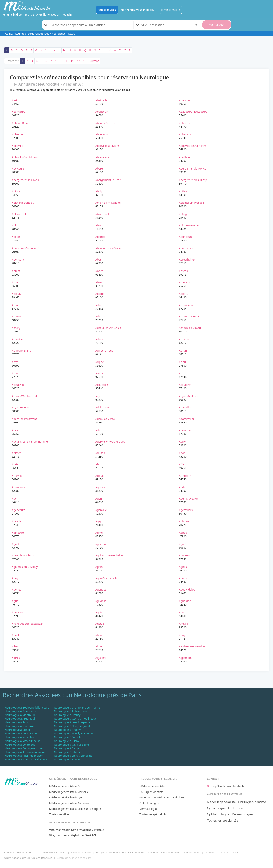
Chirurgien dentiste (151, 792)
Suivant (94, 61)
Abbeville (17, 146)
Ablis (15, 225)
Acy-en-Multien (188, 396)
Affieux (183, 464)
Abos (98, 260)
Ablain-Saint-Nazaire (108, 203)
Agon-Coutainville (106, 578)
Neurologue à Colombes (20, 745)
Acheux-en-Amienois (108, 328)
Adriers (16, 464)
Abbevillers (102, 157)
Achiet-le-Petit (104, 351)
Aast (15, 100)
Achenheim (186, 305)
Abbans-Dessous (22, 123)
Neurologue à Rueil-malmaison (24, 756)
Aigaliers (101, 658)
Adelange (185, 430)
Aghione (184, 521)
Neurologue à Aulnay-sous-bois (24, 748)
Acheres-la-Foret (189, 316)
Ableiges (184, 214)
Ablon (99, 225)
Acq (181, 373)
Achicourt (185, 339)
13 (85, 61)
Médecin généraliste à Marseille (69, 792)
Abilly (99, 191)
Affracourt (185, 476)
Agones (16, 590)
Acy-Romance (20, 407)
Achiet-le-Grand (21, 351)
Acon (15, 373)
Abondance (186, 248)
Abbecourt (18, 134)
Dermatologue (148, 809)
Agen (99, 498)
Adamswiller (187, 419)
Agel (15, 498)
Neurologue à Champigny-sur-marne (77, 707)
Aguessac (185, 601)
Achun (183, 351)
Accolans (184, 282)
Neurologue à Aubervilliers (71, 711)
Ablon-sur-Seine (189, 225)
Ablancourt (102, 214)
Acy (98, 396)
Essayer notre (120, 852)
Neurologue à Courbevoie (21, 733)
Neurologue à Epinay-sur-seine (73, 756)
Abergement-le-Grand (25, 180)
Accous (183, 294)
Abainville (101, 100)
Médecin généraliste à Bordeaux (69, 803)
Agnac (183, 533)
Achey (99, 339)
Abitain (183, 191)
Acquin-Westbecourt (24, 396)
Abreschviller (187, 260)
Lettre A (73, 34)
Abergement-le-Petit (108, 180)
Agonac (184, 578)
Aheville (184, 624)
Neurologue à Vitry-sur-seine (23, 741)
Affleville (17, 476)
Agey (98, 521)
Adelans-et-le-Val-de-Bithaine (30, 442)
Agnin (99, 567)
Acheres (17, 316)
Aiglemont (185, 658)
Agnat (15, 544)
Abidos (16, 191)
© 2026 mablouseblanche (51, 852)
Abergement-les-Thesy (193, 180)
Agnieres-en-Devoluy (25, 567)
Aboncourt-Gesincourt (26, 248)
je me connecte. (171, 10)
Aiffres (16, 658)
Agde (182, 487)
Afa (97, 464)
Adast (15, 430)
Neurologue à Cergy (67, 748)
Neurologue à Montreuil (20, 715)
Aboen (16, 237)
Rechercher (217, 25)
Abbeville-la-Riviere (107, 146)
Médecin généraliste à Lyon (66, 797)
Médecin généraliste (152, 786)
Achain (16, 305)
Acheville (17, 339)
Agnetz (183, 544)
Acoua (99, 373)
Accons (100, 294)
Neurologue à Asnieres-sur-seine (25, 752)
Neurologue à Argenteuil (20, 718)
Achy (15, 362)
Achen (99, 305)
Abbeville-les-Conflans (193, 146)
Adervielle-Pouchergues (110, 442)
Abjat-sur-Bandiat (23, 203)
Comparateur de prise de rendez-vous (27, 34)
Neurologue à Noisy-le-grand (72, 726)
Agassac (100, 487)
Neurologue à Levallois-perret (73, 722)
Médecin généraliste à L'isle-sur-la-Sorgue (75, 809)
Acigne (100, 362)
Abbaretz (185, 123)
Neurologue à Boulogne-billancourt (27, 707)
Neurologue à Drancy (67, 715)
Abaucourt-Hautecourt (193, 112)
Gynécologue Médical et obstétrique (162, 797)
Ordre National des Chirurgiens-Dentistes (28, 858)
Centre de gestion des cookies (74, 858)
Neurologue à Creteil (18, 730)
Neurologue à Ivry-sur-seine (71, 745)
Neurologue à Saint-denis (20, 711)
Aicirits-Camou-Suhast (193, 646)
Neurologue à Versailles (19, 737)
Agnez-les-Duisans (23, 555)
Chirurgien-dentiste (252, 802)
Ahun (99, 635)
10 (66, 61)
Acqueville (18, 385)
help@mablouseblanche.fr (226, 786)
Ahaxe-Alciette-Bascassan (27, 624)
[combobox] (170, 25)
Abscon (184, 271)
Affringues (18, 487)
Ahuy (182, 635)
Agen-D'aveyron (189, 498)
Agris (15, 601)
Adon (182, 453)
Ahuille (16, 635)
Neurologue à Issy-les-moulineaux (75, 718)
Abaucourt (102, 112)
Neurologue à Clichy (67, 741)
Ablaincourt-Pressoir (192, 203)
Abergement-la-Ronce (193, 168)
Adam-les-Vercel (105, 419)
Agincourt (18, 533)
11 (72, 61)
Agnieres (184, 555)
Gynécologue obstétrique (225, 808)
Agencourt (18, 510)
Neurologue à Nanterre (19, 726)
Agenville (101, 510)
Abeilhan (184, 157)
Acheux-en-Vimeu (190, 328)
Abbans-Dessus (105, 123)
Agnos (183, 567)
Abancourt (186, 100)
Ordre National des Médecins (222, 852)
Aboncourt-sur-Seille (108, 248)
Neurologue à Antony (67, 730)
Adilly (182, 442)
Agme (99, 533)
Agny (15, 578)
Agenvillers (186, 510)
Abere (99, 168)
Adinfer (16, 453)
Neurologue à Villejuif (67, 752)
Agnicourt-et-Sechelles (109, 555)
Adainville (185, 407)
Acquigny (185, 385)
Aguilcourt (18, 612)
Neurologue (59, 34)
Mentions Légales (81, 852)
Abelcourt (18, 168)
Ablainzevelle (20, 214)
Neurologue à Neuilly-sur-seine (73, 733)
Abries (99, 271)
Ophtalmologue (149, 803)
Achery (16, 328)
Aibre (99, 646)
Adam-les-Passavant (24, 419)
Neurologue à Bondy (67, 759)
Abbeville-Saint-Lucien (25, 157)
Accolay (16, 294)
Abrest (16, 271)
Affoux (99, 476)
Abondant (18, 260)
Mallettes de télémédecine (164, 852)
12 (78, 61)
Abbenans (185, 134)
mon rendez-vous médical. (139, 10)
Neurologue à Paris (17, 722)
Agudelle (101, 601)
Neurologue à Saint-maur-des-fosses (27, 759)
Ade (98, 430)
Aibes (15, 646)
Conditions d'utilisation (17, 852)
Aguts (99, 612)
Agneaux (101, 544)
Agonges (101, 590)
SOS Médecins (192, 852)
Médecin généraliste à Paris (66, 786)
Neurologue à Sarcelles (68, 737)
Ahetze (100, 624)
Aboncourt (102, 237)
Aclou (182, 362)
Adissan (100, 453)
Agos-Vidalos (187, 590)
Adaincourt (102, 407)
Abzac (15, 282)
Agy (181, 612)
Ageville (17, 521)
